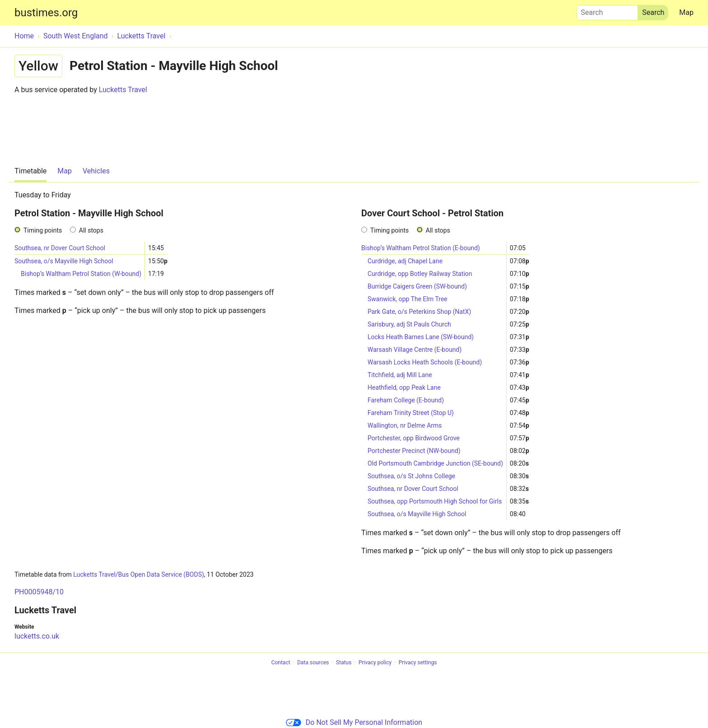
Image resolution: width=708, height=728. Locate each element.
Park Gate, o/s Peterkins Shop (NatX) (419, 312)
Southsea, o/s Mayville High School (64, 261)
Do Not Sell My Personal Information (354, 722)
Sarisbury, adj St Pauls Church (409, 324)
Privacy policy (375, 663)
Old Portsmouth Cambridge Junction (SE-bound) (435, 463)
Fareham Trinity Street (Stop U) (411, 413)
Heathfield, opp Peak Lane (404, 387)
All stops (91, 230)
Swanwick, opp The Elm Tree (408, 299)
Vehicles (96, 171)
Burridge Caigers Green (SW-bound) (417, 286)
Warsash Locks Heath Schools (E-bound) (425, 362)
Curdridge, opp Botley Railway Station (420, 274)
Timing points (43, 230)
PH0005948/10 (39, 592)
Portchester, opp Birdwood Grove (414, 438)
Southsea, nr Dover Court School (60, 248)
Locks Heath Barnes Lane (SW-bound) (421, 337)
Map (686, 12)
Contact (281, 663)
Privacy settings (418, 663)
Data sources (313, 663)
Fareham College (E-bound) (406, 400)
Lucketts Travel (123, 90)
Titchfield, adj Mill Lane (400, 375)
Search (607, 10)
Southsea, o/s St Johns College (411, 476)
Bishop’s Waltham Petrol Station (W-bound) (81, 274)
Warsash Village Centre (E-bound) (415, 350)
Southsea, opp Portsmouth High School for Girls (435, 501)
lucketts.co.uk (37, 636)
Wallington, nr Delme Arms (405, 425)
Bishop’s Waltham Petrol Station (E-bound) (421, 248)
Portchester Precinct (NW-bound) (414, 451)
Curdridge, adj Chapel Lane (405, 261)
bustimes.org (46, 13)
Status (344, 663)
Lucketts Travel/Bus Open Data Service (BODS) (139, 574)
